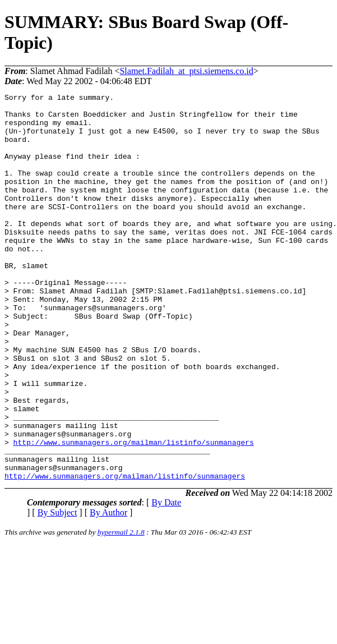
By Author (109, 590)
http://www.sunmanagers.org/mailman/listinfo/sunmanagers (134, 513)
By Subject (57, 590)
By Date (166, 580)
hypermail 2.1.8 (121, 610)
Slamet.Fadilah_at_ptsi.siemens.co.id (186, 71)
